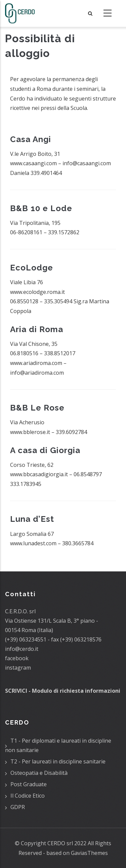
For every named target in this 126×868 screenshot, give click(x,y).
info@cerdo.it (22, 649)
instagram (18, 668)
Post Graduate (29, 784)
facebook (17, 658)
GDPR (18, 807)
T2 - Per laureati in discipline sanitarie (58, 761)
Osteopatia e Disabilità (39, 773)
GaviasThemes (89, 853)
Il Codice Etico (28, 796)
